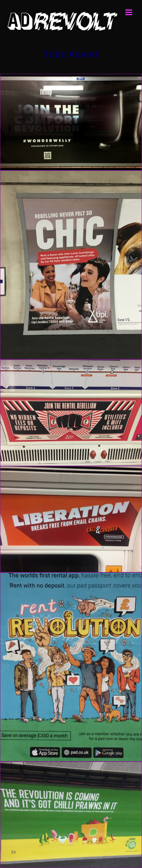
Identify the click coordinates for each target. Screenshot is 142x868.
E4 (13, 852)
